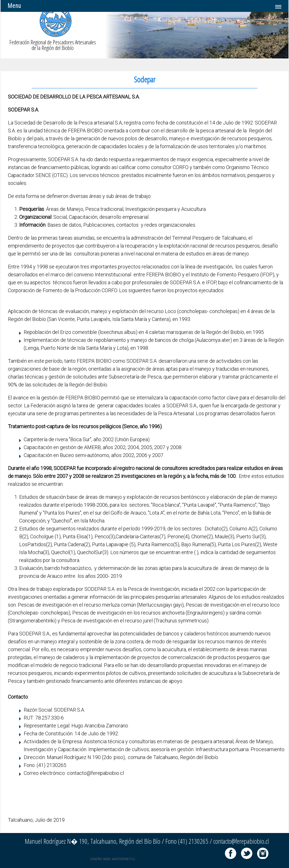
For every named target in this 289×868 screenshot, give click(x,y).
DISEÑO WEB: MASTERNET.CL (113, 859)
